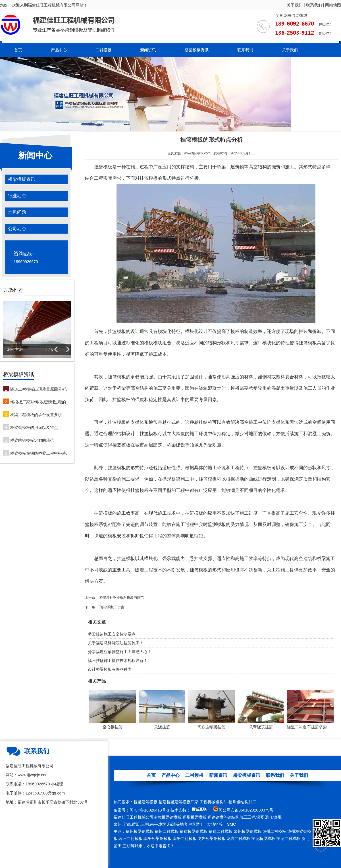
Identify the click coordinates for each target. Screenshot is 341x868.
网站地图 (333, 5)
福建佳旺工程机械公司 (134, 817)
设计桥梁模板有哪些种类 (110, 669)
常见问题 (17, 212)
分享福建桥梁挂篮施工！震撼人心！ (120, 652)
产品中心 (59, 50)
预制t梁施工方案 (112, 607)
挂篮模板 (103, 167)
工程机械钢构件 (213, 802)
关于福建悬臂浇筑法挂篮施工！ (116, 643)
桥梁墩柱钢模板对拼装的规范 (121, 597)
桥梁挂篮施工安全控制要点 (112, 634)
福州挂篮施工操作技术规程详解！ (118, 661)
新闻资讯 (148, 50)
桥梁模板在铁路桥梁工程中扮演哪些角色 (40, 453)
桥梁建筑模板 (145, 802)
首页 (18, 50)
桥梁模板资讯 (197, 50)
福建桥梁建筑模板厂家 (178, 802)
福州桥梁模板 (194, 817)
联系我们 (314, 5)
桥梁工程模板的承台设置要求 (36, 415)
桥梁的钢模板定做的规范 (32, 440)
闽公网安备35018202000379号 (246, 810)
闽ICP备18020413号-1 (149, 810)
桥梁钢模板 (171, 817)
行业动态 (17, 196)
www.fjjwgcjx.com (197, 153)
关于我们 (295, 5)
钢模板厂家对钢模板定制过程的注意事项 (40, 402)
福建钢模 (215, 817)
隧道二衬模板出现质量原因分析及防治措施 (40, 389)
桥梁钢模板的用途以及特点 (34, 427)
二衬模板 (103, 50)
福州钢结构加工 (242, 802)
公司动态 (17, 229)
